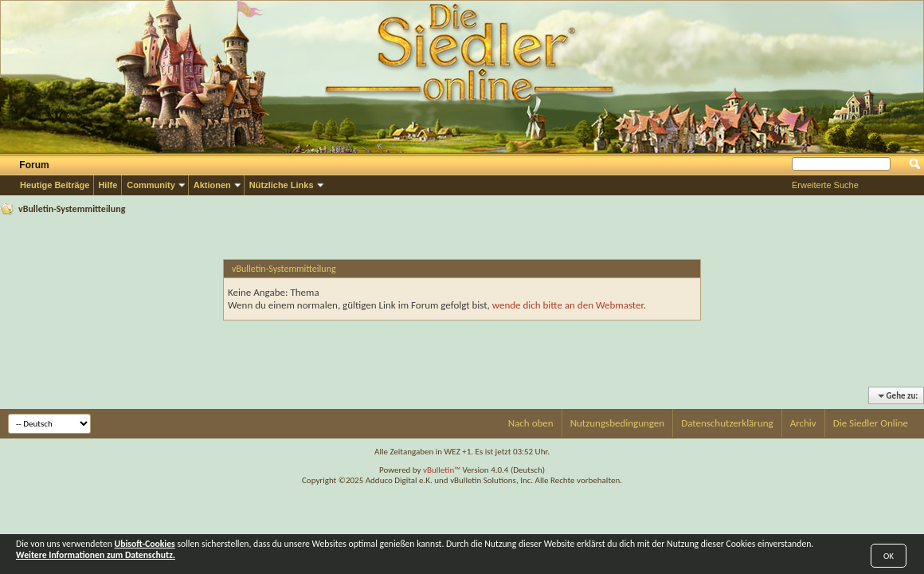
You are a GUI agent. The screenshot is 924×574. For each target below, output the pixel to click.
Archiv (803, 423)
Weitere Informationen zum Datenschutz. (96, 555)
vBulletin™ (442, 470)
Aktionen (212, 185)
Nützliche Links (282, 185)
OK (889, 556)
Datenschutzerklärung (727, 423)
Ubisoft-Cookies (145, 544)
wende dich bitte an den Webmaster (568, 305)
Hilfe (108, 185)
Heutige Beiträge (55, 185)
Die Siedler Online (871, 423)
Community (151, 185)
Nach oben (531, 423)
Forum (34, 165)
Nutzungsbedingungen (618, 423)
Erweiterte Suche (825, 185)
